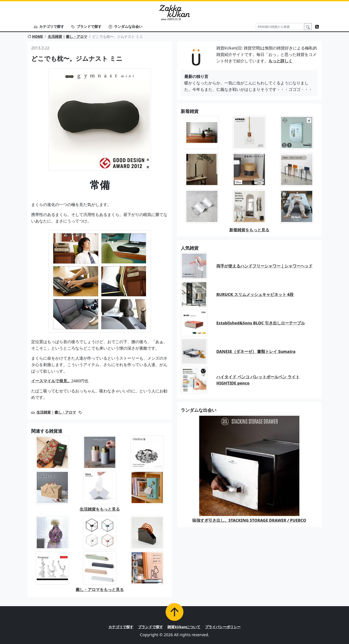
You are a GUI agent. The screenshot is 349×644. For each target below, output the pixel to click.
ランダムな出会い (126, 26)
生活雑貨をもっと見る (100, 509)
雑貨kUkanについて (184, 627)
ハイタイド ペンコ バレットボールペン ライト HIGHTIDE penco (258, 380)
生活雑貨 (55, 37)
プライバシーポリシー (223, 627)
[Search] (280, 27)
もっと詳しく (280, 61)
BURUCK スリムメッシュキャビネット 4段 (255, 294)
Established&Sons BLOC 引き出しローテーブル (261, 323)
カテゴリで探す (49, 26)
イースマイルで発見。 (51, 381)
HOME (35, 37)
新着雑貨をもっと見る (249, 230)
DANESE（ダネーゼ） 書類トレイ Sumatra (256, 351)
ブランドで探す (86, 26)
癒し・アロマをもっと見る (100, 589)
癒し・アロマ (77, 37)
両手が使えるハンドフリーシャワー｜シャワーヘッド (264, 266)
